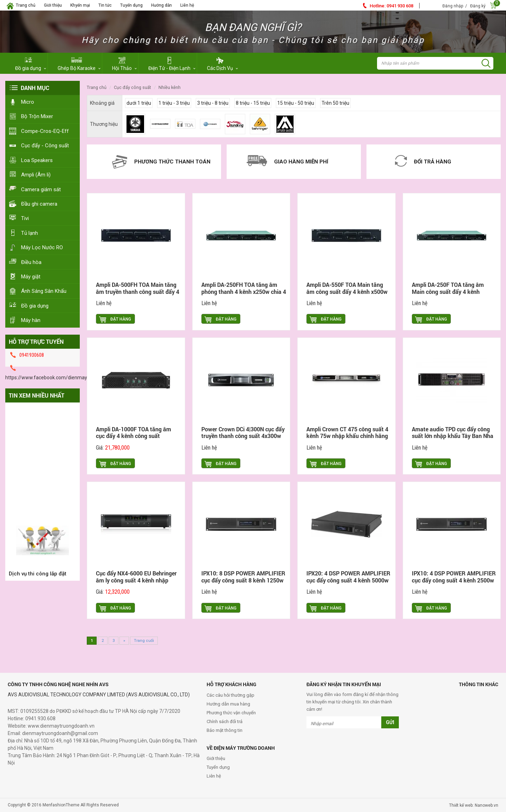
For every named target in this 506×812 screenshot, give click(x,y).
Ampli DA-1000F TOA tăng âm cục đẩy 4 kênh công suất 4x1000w (134, 436)
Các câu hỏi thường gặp (231, 695)
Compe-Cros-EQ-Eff (45, 131)
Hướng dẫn (161, 5)
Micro (28, 102)
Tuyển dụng (131, 5)
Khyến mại (80, 5)
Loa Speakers (37, 160)
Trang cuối (144, 641)
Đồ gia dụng (35, 306)
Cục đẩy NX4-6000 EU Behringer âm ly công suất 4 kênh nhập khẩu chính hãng (136, 580)
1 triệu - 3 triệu (174, 103)
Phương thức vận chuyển (231, 713)
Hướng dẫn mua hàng (228, 704)
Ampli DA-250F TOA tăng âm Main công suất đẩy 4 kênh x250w (448, 292)
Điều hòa (31, 262)
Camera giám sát (41, 189)
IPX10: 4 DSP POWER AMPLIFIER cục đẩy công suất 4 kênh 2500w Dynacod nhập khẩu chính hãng (454, 580)
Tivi (25, 218)
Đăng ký (478, 6)
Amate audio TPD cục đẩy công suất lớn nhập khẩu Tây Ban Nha (453, 433)
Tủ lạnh (30, 233)
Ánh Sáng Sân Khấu (44, 291)
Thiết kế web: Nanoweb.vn (474, 805)
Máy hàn (31, 320)
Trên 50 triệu (335, 103)
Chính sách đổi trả (225, 721)
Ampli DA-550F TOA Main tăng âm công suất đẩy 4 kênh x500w (347, 288)
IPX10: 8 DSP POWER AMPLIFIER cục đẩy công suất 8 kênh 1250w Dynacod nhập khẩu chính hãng (243, 580)
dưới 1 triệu (139, 103)
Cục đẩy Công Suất (132, 87)
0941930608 (32, 355)
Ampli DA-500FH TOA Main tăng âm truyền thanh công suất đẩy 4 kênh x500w (138, 292)
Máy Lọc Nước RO (42, 247)
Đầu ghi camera (39, 204)
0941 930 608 (391, 6)
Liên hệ (187, 5)
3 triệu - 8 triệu (213, 103)
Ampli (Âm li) (36, 175)
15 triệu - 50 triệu (296, 103)
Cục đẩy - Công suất (45, 146)
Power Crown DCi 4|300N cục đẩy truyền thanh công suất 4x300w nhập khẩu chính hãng (243, 436)
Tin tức (105, 5)
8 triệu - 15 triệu (253, 103)
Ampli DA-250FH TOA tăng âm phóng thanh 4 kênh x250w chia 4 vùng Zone (244, 292)
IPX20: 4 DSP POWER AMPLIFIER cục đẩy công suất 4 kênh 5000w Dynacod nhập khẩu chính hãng (348, 580)
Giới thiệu (53, 5)
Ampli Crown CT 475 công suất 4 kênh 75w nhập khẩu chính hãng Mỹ (347, 436)
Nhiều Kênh (170, 87)
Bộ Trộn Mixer (37, 116)
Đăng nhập (453, 6)
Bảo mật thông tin (225, 730)
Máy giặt (31, 277)
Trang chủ (26, 5)
